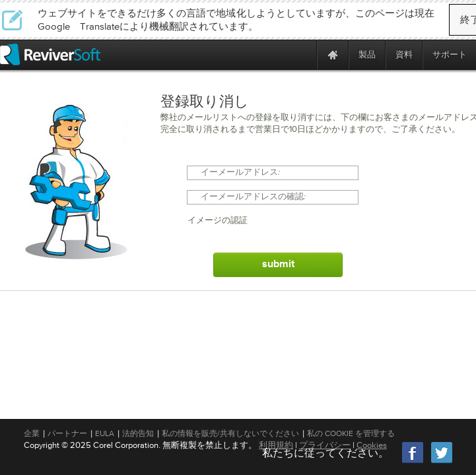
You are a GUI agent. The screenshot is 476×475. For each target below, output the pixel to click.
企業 (32, 433)
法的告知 (138, 433)
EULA (105, 433)
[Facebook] (413, 461)
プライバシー (325, 445)
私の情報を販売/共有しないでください (230, 433)
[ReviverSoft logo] (50, 54)
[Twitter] (442, 461)
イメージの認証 (218, 221)
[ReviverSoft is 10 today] (304, 54)
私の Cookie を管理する (351, 433)
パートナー (67, 433)
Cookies (372, 445)
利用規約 (276, 445)
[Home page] (333, 54)
